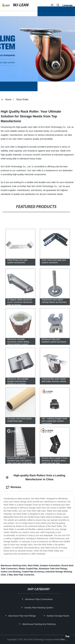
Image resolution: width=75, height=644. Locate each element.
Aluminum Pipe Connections (39, 599)
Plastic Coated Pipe (28, 569)
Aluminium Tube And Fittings (53, 569)
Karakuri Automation (50, 565)
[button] (52, 5)
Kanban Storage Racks (59, 616)
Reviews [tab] (14, 487)
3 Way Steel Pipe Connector (21, 575)
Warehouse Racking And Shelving (39, 624)
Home (8, 99)
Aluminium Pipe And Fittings (23, 616)
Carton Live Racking (11, 572)
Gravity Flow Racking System (39, 608)
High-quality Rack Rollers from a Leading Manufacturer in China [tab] (36, 477)
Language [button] (68, 5)
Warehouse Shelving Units (14, 565)
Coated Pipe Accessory (33, 572)
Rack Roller (23, 99)
